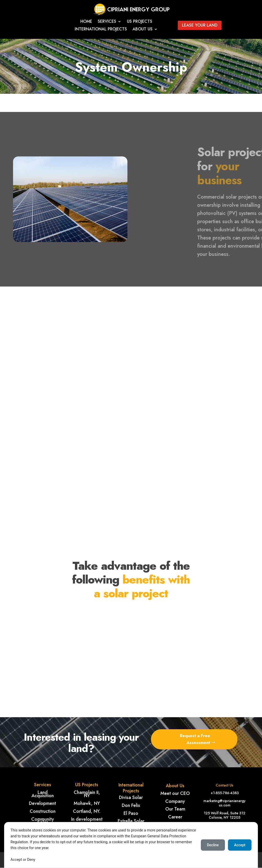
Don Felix (131, 805)
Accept (240, 845)
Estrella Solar (131, 821)
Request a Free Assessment (195, 739)
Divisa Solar (131, 797)
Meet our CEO (175, 793)
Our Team (175, 809)
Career (175, 817)
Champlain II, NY (87, 794)
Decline (213, 845)
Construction (43, 811)
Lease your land (200, 25)
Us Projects (140, 22)
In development (87, 819)
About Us (143, 30)
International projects (101, 30)
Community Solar (43, 821)
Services (107, 22)
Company (175, 801)
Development (42, 803)
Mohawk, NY (87, 803)
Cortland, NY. (87, 811)
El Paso (131, 813)
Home (86, 22)
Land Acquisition (43, 794)
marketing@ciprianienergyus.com (225, 803)
